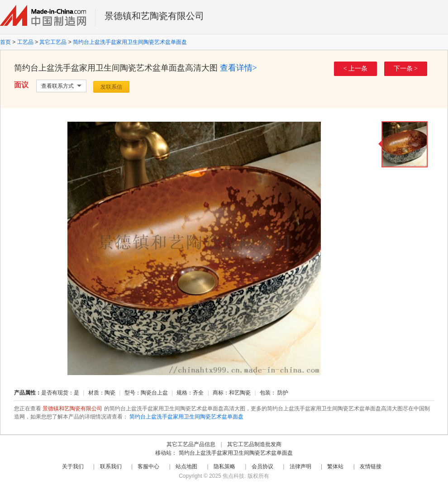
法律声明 (300, 466)
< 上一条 (355, 69)
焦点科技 (234, 476)
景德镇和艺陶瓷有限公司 (154, 16)
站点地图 (186, 466)
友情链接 (371, 466)
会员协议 (262, 466)
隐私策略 (224, 466)
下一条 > (406, 69)
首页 (5, 42)
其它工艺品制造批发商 (254, 444)
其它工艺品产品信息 (191, 444)
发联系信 (111, 87)
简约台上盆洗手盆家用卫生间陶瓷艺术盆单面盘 (130, 42)
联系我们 (111, 466)
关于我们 (73, 466)
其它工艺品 (53, 42)
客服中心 (148, 466)
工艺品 (25, 42)
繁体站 (335, 466)
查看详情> (238, 68)
